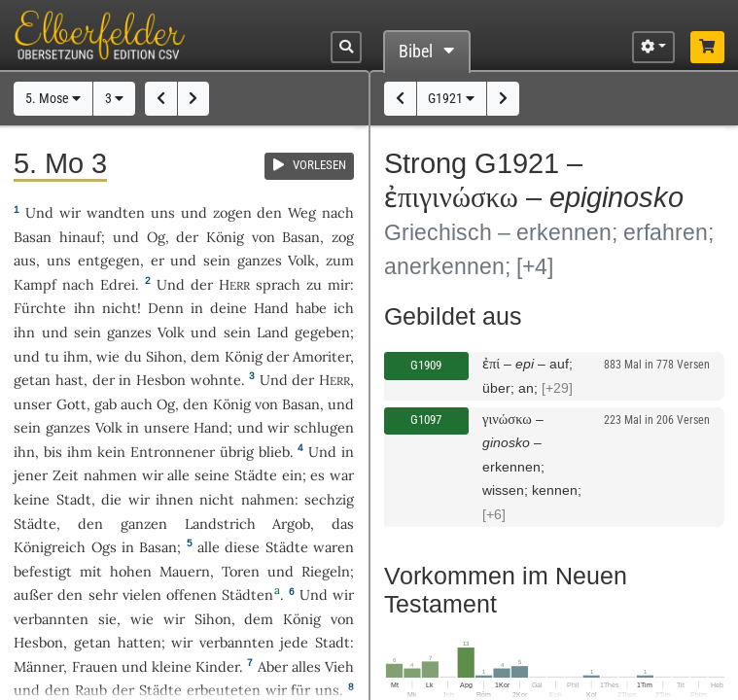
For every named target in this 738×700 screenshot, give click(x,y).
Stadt (74, 499)
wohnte (216, 380)
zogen (232, 212)
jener (31, 475)
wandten (116, 212)
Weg (302, 212)
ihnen (175, 499)
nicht (120, 308)
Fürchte (40, 308)
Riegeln (326, 571)
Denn (166, 308)
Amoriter (321, 356)
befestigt (43, 571)
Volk (301, 260)
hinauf (80, 237)
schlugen (324, 427)
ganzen (144, 524)
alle (178, 475)
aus (25, 260)
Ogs (104, 547)
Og (156, 237)
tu (52, 356)
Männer (38, 666)
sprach (278, 284)
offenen (192, 595)
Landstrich (220, 524)
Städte (256, 475)
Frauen (95, 666)
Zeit (66, 475)
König (225, 237)
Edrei (118, 284)
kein (111, 452)
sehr (103, 595)
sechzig (329, 499)
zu (314, 284)
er (158, 260)
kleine (172, 666)
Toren (241, 571)
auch (137, 404)
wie (108, 356)
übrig (237, 452)
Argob (291, 524)
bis (53, 452)
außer (33, 595)
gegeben (322, 332)
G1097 (426, 420)
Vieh (339, 666)
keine (32, 499)
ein (292, 475)
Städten (247, 595)
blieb (274, 452)
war (342, 475)
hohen (131, 571)
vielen (142, 595)
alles (306, 666)
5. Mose (53, 99)
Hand (271, 308)
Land (273, 332)
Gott (71, 404)
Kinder (217, 666)
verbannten (51, 619)
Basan (33, 237)
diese (242, 547)
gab (105, 404)
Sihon (164, 356)
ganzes (260, 260)
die (111, 499)
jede (294, 642)
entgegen (109, 260)
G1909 (426, 365)
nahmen (110, 475)
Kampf (35, 284)
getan (32, 380)
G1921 (451, 99)
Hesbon (161, 380)
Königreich (50, 547)
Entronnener (173, 452)
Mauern (185, 571)
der (104, 380)
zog (343, 237)
